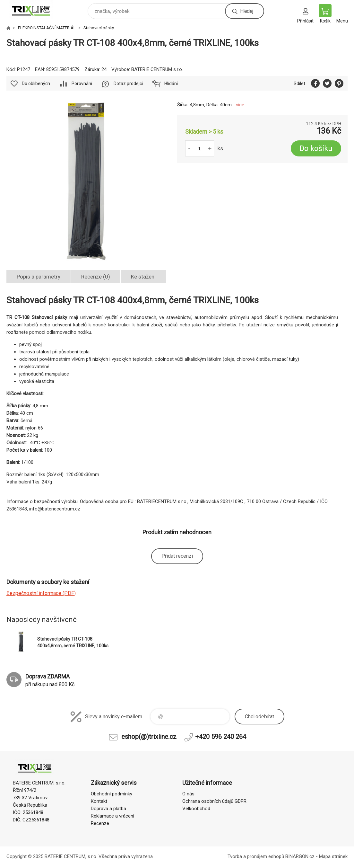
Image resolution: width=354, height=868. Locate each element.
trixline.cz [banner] (35, 9)
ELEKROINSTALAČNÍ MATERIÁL (47, 28)
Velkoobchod (196, 809)
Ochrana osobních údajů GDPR (214, 801)
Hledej (246, 11)
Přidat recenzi (177, 556)
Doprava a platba (108, 809)
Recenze (100, 823)
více (240, 105)
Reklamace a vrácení (112, 816)
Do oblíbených (36, 84)
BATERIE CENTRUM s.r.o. (157, 69)
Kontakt (99, 801)
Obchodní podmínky (112, 794)
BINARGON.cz (300, 856)
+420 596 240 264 (221, 737)
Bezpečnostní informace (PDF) (41, 593)
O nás (188, 794)
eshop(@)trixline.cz (149, 737)
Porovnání (82, 84)
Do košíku (316, 149)
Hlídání (171, 84)
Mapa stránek (333, 856)
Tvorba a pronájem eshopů (256, 856)
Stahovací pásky (99, 28)
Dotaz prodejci (128, 84)
